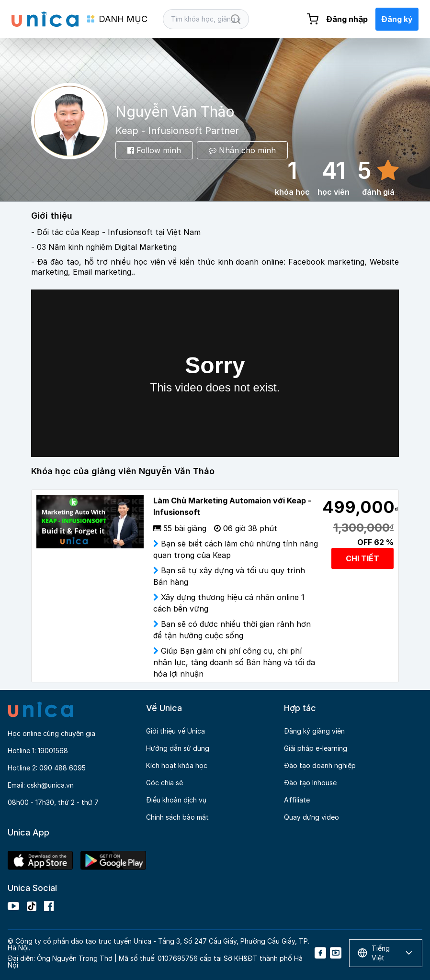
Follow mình (154, 150)
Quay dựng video (311, 817)
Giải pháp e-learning (316, 748)
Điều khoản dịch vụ (176, 800)
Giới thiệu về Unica (175, 731)
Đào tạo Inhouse (310, 783)
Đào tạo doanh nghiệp (320, 765)
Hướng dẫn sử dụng (178, 748)
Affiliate (297, 800)
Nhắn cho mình (242, 150)
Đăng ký (397, 19)
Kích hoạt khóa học (177, 765)
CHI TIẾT (362, 558)
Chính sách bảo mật (177, 817)
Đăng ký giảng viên (314, 731)
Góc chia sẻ (164, 783)
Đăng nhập (347, 19)
